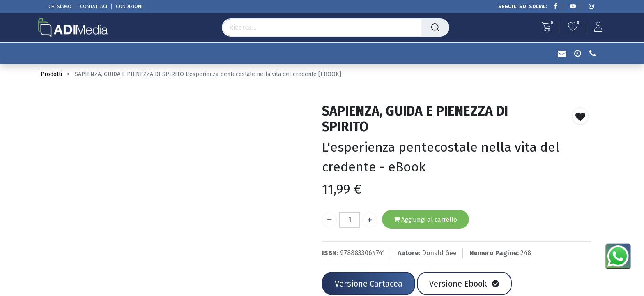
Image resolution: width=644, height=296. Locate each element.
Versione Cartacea (369, 284)
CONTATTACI (94, 7)
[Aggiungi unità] (370, 220)
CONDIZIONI (129, 7)
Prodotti (51, 74)
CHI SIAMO (60, 7)
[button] (580, 116)
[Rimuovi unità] (329, 220)
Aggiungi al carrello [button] (425, 220)
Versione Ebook (464, 284)
